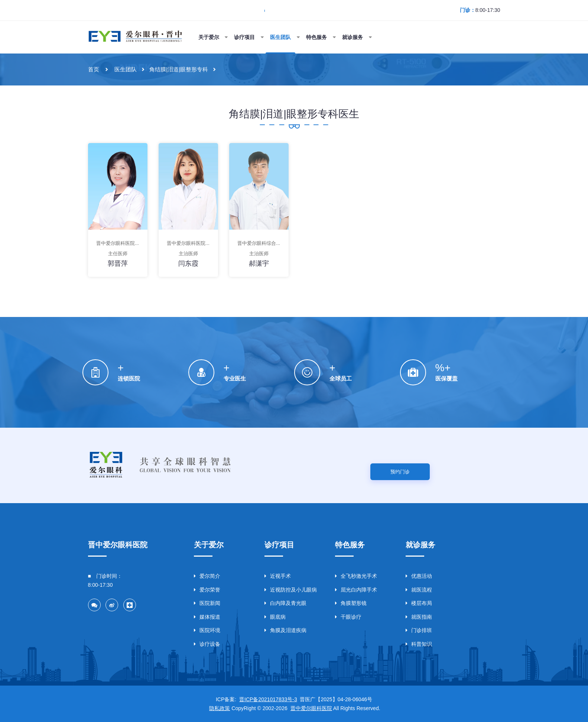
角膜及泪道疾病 (285, 630)
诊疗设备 (207, 644)
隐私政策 (220, 708)
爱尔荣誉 (207, 590)
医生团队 (126, 69)
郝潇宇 (259, 263)
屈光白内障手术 (356, 590)
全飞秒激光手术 (356, 576)
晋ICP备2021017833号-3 (268, 699)
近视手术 (278, 576)
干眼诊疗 (348, 617)
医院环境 (207, 630)
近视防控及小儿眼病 (291, 590)
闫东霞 (188, 263)
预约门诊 (400, 472)
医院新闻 (207, 603)
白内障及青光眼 (285, 603)
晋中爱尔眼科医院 (311, 708)
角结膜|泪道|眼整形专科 (179, 69)
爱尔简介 (207, 576)
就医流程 (419, 590)
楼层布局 (419, 603)
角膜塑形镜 (351, 603)
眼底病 (275, 617)
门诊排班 (419, 630)
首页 (94, 69)
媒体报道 (207, 617)
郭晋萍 (118, 263)
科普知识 (419, 644)
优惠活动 (419, 576)
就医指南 (419, 617)
